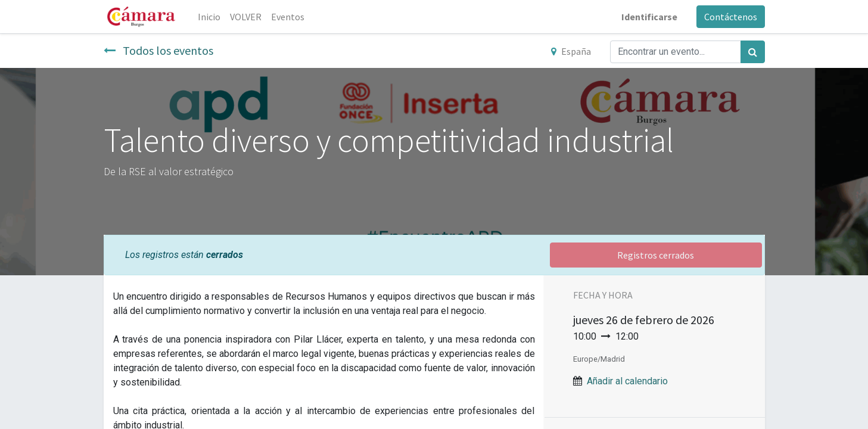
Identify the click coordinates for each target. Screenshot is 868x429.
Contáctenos (731, 17)
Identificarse (649, 17)
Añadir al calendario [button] (627, 381)
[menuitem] (209, 17)
